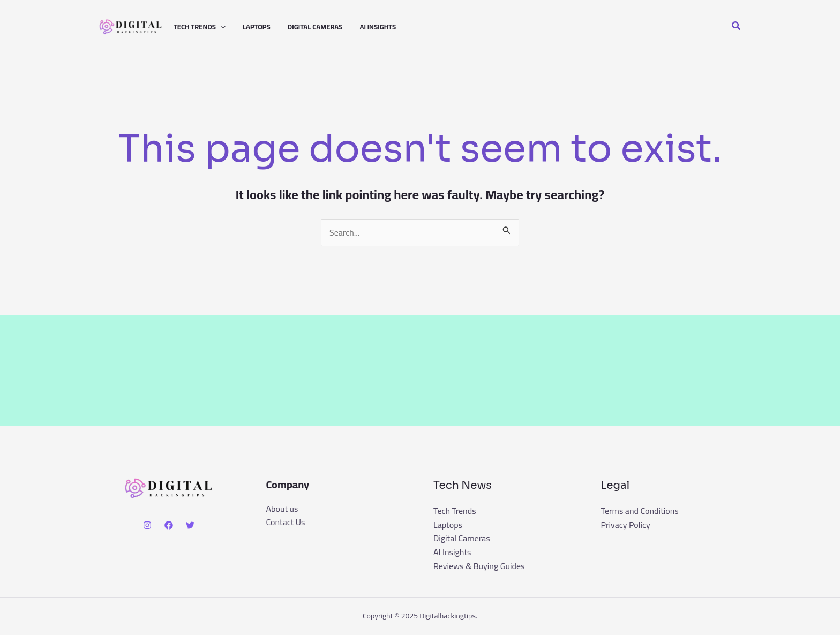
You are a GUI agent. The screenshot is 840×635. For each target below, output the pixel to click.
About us (282, 509)
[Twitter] (190, 525)
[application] (221, 27)
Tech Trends (200, 27)
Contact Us (286, 523)
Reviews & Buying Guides (479, 566)
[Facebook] (169, 525)
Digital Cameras (315, 27)
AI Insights (378, 27)
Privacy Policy (626, 525)
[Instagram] (147, 525)
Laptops (257, 27)
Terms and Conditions (640, 511)
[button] (737, 27)
